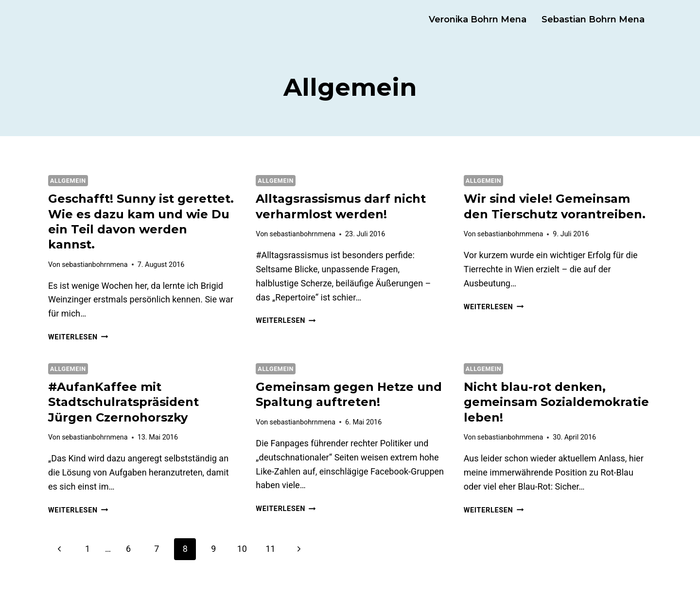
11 (270, 549)
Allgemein (68, 181)
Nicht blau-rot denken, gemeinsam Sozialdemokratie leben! (556, 402)
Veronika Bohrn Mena (478, 19)
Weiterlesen (78, 337)
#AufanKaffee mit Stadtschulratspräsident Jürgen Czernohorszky (123, 402)
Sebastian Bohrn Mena (593, 19)
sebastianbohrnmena (95, 265)
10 (242, 549)
